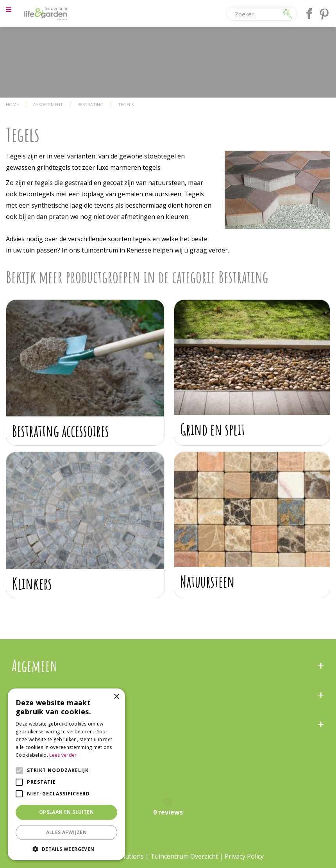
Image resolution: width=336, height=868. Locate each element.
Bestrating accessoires (61, 431)
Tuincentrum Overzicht (184, 856)
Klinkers (32, 583)
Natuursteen (207, 581)
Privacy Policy (244, 856)
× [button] (116, 697)
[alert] (66, 774)
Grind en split (213, 429)
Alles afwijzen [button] (67, 832)
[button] (66, 849)
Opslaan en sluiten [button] (66, 812)
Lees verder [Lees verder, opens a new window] (63, 755)
